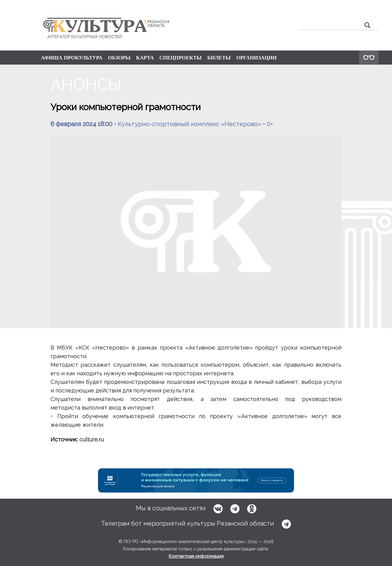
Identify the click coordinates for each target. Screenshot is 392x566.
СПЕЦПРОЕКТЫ (181, 58)
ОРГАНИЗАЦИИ (256, 58)
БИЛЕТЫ (219, 58)
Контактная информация (196, 556)
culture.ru (92, 439)
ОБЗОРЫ (119, 58)
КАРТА (145, 58)
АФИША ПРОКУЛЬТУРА (72, 58)
